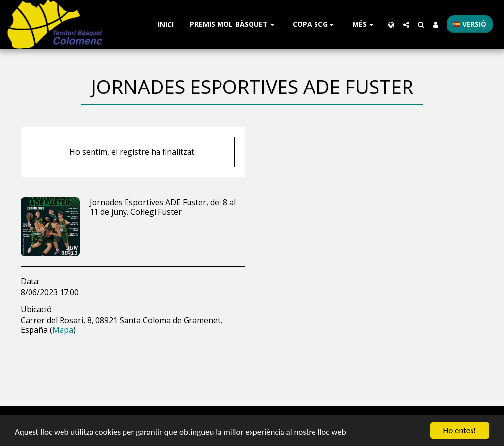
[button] (234, 24)
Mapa (63, 330)
